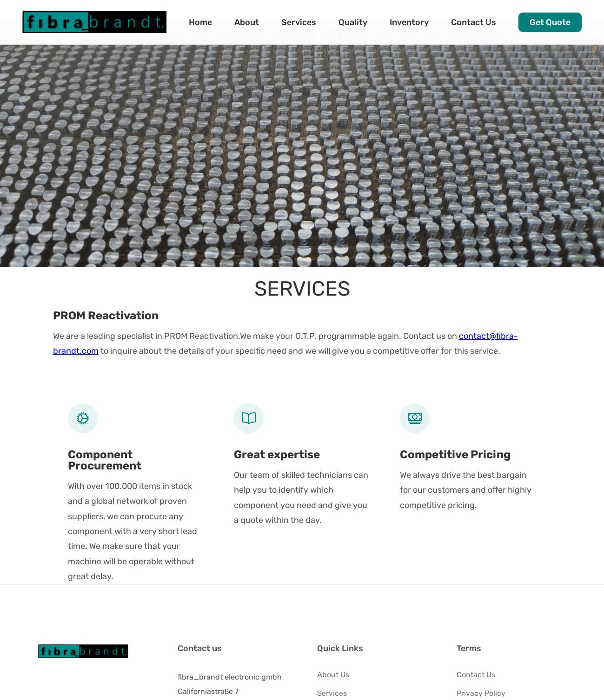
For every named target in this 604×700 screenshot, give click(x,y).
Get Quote (550, 22)
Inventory (409, 22)
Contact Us (474, 22)
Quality (353, 22)
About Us (333, 675)
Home (200, 22)
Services (299, 22)
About (247, 22)
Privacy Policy (481, 693)
